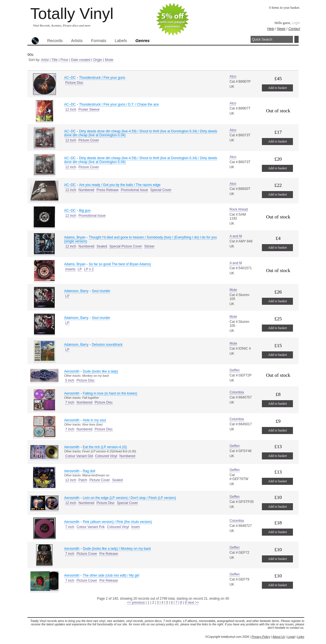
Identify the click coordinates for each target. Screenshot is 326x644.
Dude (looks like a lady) (100, 371)
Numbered (86, 190)
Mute (233, 290)
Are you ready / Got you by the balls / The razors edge (120, 185)
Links (301, 637)
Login (296, 23)
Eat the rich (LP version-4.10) (105, 447)
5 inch (70, 380)
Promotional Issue (134, 190)
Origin (98, 60)
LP (80, 269)
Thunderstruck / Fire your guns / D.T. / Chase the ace (119, 104)
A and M (236, 236)
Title (55, 60)
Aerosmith (72, 371)
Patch (83, 480)
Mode (109, 60)
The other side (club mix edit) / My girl (111, 575)
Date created (81, 60)
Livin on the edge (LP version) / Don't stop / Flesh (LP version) (129, 498)
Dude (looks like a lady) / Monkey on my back (117, 549)
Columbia (237, 392)
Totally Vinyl (72, 13)
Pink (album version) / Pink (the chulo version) (117, 522)
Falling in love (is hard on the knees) (110, 393)
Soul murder (101, 291)
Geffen (234, 370)
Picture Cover (89, 140)
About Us (279, 637)
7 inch (70, 402)
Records (55, 41)
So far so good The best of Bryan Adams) (120, 264)
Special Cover (161, 190)
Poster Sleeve (89, 109)
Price (64, 60)
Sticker (150, 246)
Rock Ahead (239, 209)
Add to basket (278, 88)
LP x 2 (89, 269)
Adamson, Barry (76, 291)
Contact (294, 29)
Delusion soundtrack (107, 345)
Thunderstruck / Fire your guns (102, 78)
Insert (136, 527)
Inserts (70, 269)
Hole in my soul (94, 420)
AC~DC (70, 78)
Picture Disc (74, 83)
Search (296, 39)
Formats (99, 41)
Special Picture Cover (126, 246)
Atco (233, 76)
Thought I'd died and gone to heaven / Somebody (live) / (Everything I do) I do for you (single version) (140, 239)
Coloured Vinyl (106, 456)
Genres (143, 41)
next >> (193, 603)
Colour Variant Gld (79, 456)
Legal (291, 637)
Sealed (102, 246)
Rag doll (89, 471)
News (281, 29)
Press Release (108, 190)
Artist (45, 60)
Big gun (85, 211)
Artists (77, 41)
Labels (121, 41)
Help (271, 29)
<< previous (136, 603)
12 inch (71, 109)
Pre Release (109, 554)
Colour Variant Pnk (91, 527)
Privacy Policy (261, 637)
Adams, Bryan (75, 237)
